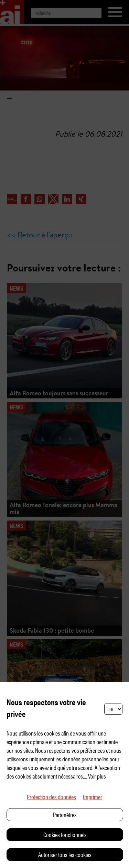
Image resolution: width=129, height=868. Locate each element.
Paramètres (65, 815)
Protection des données (51, 797)
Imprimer (93, 797)
